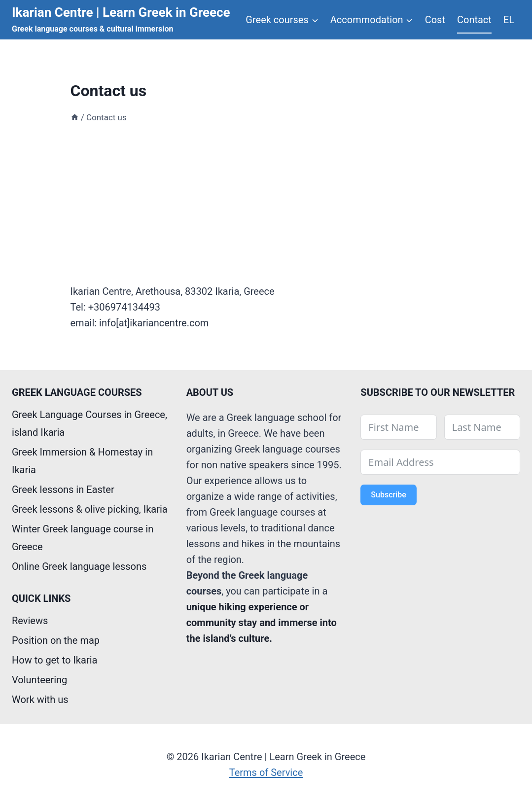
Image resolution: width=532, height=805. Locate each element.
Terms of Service (266, 772)
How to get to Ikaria (54, 660)
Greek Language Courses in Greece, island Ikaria (89, 423)
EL (509, 20)
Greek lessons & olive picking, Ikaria (90, 509)
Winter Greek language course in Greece (83, 538)
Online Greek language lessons (79, 566)
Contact (474, 20)
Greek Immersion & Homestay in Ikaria (82, 461)
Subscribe (388, 495)
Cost (435, 20)
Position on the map (56, 640)
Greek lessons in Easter (63, 490)
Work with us (40, 700)
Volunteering (39, 680)
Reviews (30, 621)
